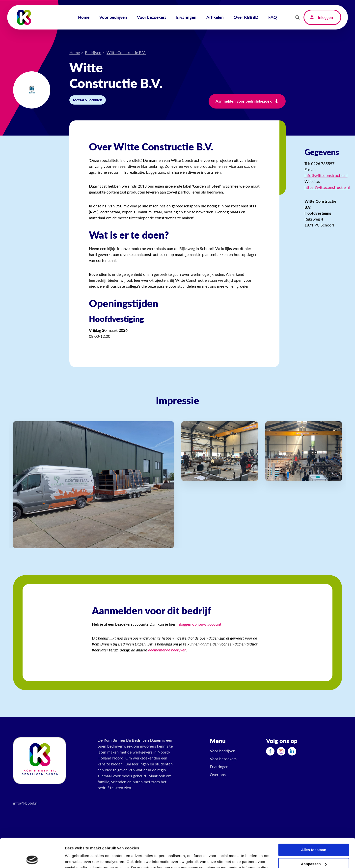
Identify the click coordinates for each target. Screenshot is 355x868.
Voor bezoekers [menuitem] (152, 17)
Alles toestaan (314, 821)
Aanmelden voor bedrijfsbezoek (244, 101)
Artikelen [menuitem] (215, 17)
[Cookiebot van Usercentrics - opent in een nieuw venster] (32, 858)
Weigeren (314, 849)
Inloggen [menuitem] (325, 17)
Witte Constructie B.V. (126, 52)
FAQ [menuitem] (273, 17)
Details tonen (77, 858)
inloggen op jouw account (199, 624)
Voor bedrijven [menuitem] (113, 17)
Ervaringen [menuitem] (186, 17)
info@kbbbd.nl (26, 803)
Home (75, 52)
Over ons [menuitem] (218, 774)
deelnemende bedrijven (167, 650)
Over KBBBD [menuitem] (246, 17)
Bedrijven (93, 52)
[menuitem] (270, 751)
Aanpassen (314, 835)
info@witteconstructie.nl (326, 175)
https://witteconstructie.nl (327, 187)
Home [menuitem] (84, 17)
